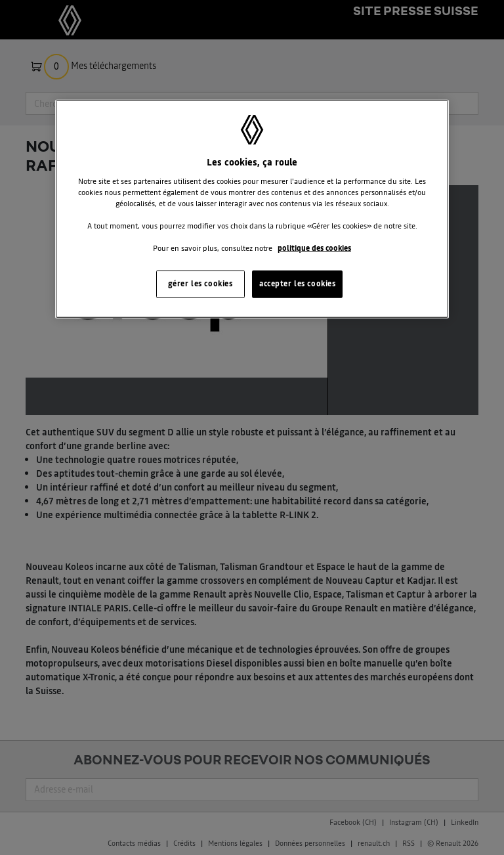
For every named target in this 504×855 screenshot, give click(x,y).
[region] (252, 209)
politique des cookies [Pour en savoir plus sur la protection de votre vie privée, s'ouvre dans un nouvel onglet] (314, 248)
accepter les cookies (297, 284)
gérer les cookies (200, 284)
